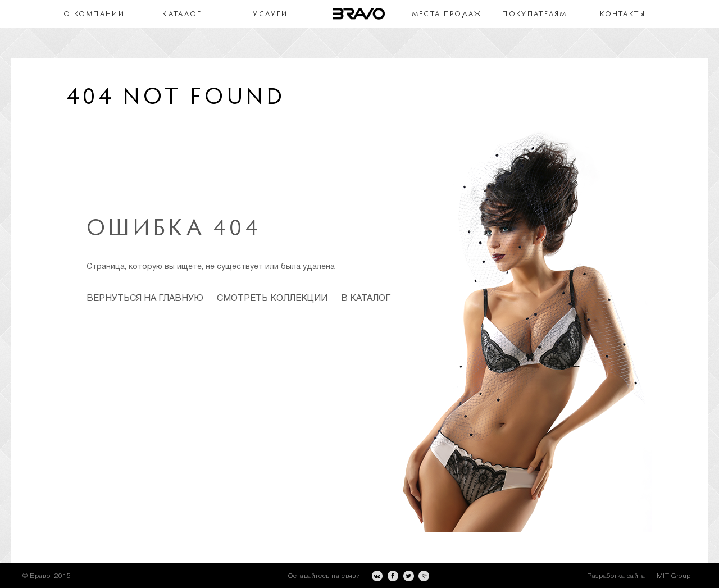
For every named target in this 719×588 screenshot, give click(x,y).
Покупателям (534, 14)
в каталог (366, 299)
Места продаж (447, 14)
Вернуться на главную (145, 299)
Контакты (623, 14)
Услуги (270, 14)
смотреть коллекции (272, 299)
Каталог (182, 14)
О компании (94, 14)
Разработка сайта (616, 576)
